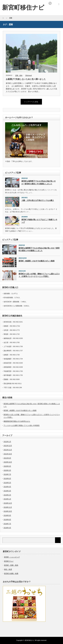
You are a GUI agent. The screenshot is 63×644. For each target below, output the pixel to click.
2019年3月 (7, 491)
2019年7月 (7, 474)
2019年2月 (7, 495)
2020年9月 (7, 466)
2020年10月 (8, 462)
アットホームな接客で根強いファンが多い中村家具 (22, 425)
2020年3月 (7, 470)
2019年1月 (7, 499)
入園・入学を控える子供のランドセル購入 (38, 200)
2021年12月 (8, 446)
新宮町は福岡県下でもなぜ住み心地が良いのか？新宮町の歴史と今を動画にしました (39, 182)
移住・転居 (8, 569)
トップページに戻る (31, 102)
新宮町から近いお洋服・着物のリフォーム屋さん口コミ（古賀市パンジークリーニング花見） (39, 275)
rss (50, 3)
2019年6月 (7, 478)
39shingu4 (29, 75)
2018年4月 (7, 528)
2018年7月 (7, 524)
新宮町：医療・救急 (11, 565)
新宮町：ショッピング (12, 557)
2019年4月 (7, 487)
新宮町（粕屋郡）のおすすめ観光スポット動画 (37, 261)
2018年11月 (8, 507)
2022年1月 (7, 442)
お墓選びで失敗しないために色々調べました (26, 79)
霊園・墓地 (19, 75)
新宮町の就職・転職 (11, 573)
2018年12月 (8, 503)
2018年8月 (7, 520)
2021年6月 (7, 458)
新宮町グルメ (9, 561)
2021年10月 (8, 454)
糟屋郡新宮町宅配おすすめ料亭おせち (17, 421)
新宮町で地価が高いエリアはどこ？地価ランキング (39, 221)
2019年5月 (7, 483)
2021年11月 (8, 450)
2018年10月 (8, 511)
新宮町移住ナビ (30, 640)
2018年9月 (7, 515)
